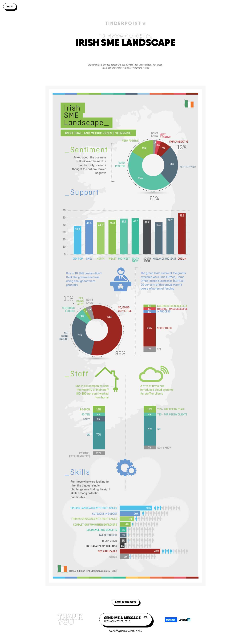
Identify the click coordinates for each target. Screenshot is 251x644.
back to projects (126, 602)
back (10, 6)
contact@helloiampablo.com (126, 631)
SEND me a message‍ (122, 619)
